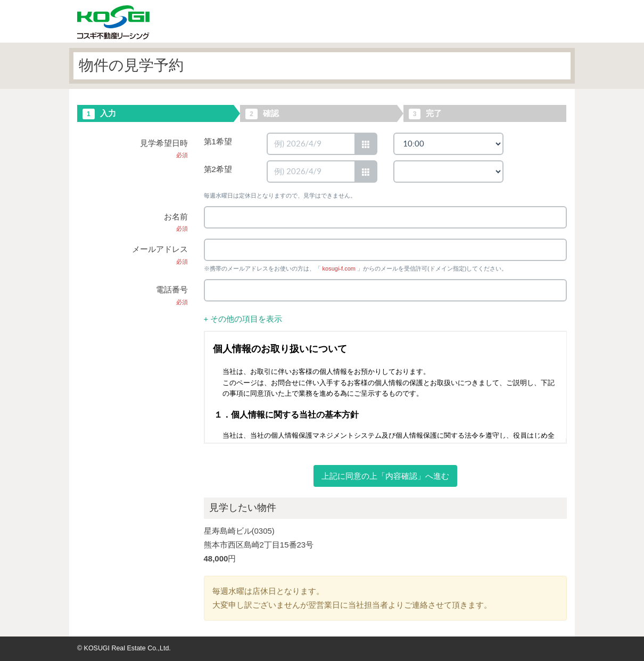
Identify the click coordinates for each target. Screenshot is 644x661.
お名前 (176, 222)
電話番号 (172, 295)
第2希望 (218, 169)
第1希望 (218, 141)
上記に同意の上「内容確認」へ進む (385, 476)
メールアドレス (160, 255)
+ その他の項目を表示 (243, 319)
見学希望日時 (164, 149)
